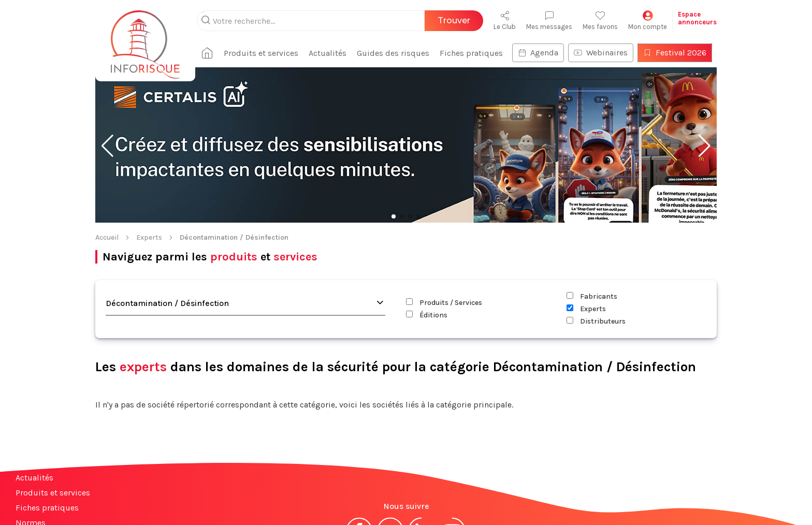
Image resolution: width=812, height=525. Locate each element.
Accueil (107, 170)
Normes (31, 455)
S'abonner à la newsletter (750, 493)
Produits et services (53, 425)
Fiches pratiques (47, 440)
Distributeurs (596, 254)
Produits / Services (444, 235)
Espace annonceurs (52, 485)
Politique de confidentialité (466, 498)
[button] (107, 79)
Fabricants (592, 229)
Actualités (34, 410)
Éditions (427, 248)
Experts (149, 170)
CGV (400, 498)
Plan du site (38, 500)
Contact (30, 470)
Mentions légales (353, 498)
